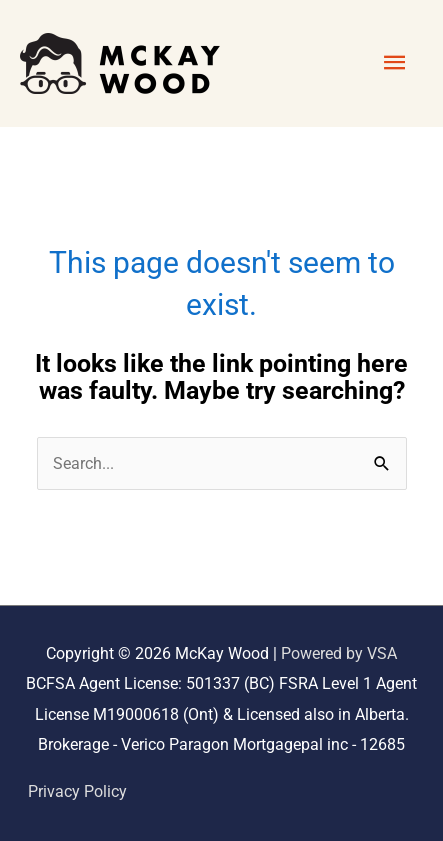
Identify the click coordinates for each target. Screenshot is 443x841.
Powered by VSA (339, 653)
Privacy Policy (77, 791)
